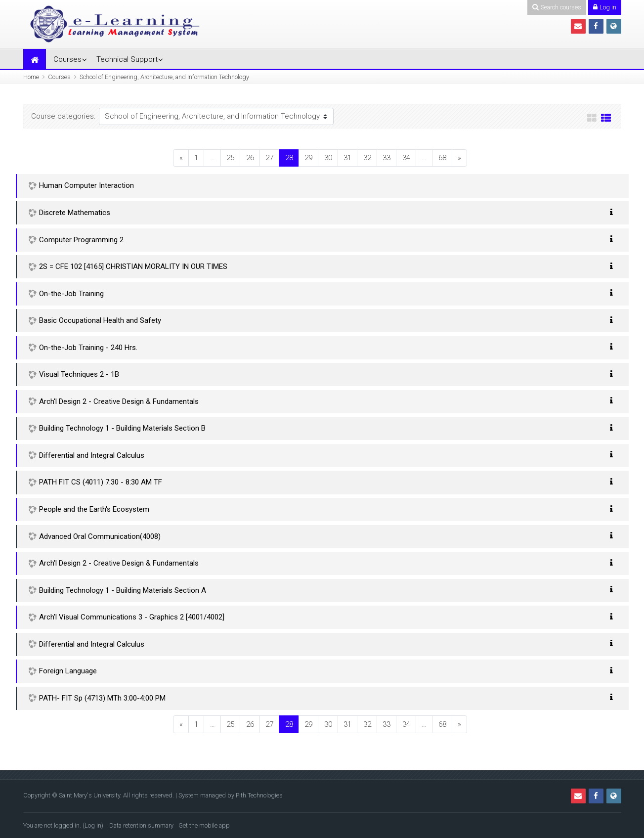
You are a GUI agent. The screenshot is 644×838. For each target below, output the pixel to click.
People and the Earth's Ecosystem (94, 509)
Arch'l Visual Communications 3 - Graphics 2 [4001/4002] (132, 617)
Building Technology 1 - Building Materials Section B (122, 428)
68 (442, 158)
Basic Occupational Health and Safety (100, 320)
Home (31, 77)
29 (308, 158)
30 (328, 158)
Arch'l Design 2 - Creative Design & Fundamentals (119, 401)
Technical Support (127, 59)
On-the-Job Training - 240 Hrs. (88, 348)
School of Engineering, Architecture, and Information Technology (164, 77)
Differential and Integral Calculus (92, 455)
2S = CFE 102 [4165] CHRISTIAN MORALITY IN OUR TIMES (133, 266)
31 (347, 158)
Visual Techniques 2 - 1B (79, 374)
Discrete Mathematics (75, 213)
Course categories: (63, 116)
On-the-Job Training (71, 294)
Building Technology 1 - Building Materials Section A (123, 590)
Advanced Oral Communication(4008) (100, 536)
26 (250, 158)
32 (367, 158)
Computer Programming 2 (81, 240)
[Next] (460, 158)
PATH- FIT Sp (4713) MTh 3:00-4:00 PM (102, 698)
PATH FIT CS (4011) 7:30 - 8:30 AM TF (101, 482)
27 (269, 158)
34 (406, 158)
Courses (67, 59)
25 (230, 158)
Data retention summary (141, 825)
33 (386, 158)
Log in (93, 825)
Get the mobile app (204, 825)
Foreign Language (68, 671)
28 (292, 157)
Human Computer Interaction (86, 185)
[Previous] (181, 158)
